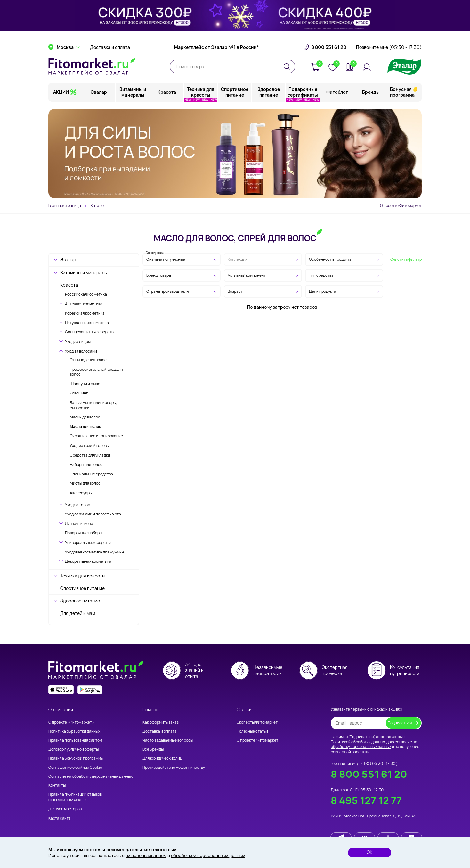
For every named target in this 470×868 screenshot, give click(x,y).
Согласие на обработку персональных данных (90, 776)
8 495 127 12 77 (366, 800)
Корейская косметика (85, 313)
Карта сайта (60, 818)
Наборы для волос (86, 464)
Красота (167, 94)
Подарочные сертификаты (303, 94)
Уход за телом (78, 505)
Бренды (371, 94)
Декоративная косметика (88, 561)
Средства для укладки (90, 455)
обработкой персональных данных (208, 855)
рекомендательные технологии (142, 850)
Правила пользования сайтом (75, 740)
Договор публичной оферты (73, 749)
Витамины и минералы (133, 94)
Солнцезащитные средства (90, 332)
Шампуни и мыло (85, 384)
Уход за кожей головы (89, 446)
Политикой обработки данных (358, 742)
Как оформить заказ (161, 722)
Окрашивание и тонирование (96, 436)
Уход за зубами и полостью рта (93, 514)
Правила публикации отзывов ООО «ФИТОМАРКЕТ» (75, 797)
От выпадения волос (88, 360)
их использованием (146, 855)
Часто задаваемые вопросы (168, 740)
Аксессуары (81, 493)
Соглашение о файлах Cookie (75, 767)
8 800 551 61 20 (329, 50)
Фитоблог (337, 94)
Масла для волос (85, 427)
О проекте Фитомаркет (401, 206)
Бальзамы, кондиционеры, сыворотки (93, 405)
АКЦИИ (61, 94)
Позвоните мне (389, 50)
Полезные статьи (252, 731)
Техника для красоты (201, 94)
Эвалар (99, 94)
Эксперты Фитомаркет (257, 722)
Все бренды (153, 749)
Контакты (57, 785)
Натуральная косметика (87, 323)
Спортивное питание (235, 94)
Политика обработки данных (74, 731)
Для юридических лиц (162, 758)
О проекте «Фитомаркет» (71, 722)
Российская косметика (86, 294)
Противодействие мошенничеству (174, 767)
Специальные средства (91, 474)
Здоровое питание (269, 94)
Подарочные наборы (84, 533)
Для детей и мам (78, 613)
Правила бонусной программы (76, 758)
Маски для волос (85, 417)
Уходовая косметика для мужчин (94, 552)
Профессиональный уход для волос (96, 372)
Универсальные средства (88, 542)
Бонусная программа (402, 94)
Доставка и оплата (110, 50)
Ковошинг (79, 393)
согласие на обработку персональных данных (374, 744)
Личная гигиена (79, 524)
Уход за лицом (78, 342)
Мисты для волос (85, 483)
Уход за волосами (81, 351)
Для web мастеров (65, 809)
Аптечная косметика (84, 304)
